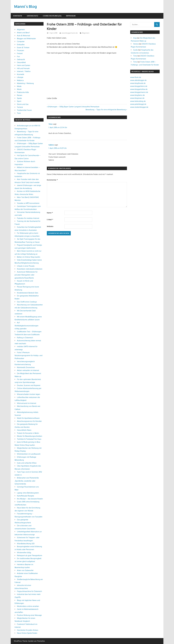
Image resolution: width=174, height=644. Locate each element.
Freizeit (20, 53)
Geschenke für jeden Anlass (28, 630)
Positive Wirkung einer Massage (29, 615)
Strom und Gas (23, 104)
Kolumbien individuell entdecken (30, 269)
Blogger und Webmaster (26, 38)
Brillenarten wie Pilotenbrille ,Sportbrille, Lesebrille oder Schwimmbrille (27, 481)
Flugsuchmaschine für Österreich (29, 591)
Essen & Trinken (23, 47)
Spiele (19, 98)
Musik (19, 89)
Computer (21, 41)
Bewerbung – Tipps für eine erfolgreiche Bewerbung (106, 110)
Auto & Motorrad (23, 36)
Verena (136, 44)
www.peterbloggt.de (138, 104)
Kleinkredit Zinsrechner (26, 367)
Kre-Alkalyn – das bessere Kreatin (30, 499)
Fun (18, 56)
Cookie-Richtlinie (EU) (52, 16)
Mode (19, 86)
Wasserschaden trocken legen (29, 394)
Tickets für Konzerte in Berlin (28, 433)
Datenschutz (32, 16)
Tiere (19, 113)
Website (50, 226)
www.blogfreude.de (138, 83)
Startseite (18, 16)
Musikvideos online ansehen (28, 606)
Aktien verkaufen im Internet (28, 370)
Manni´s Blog (25, 6)
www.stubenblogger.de (139, 107)
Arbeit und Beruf (23, 33)
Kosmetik (21, 74)
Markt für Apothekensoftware (28, 418)
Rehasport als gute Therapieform (30, 555)
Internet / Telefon (24, 71)
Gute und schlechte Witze (27, 463)
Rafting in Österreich (25, 338)
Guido (136, 50)
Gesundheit (21, 62)
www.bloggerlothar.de (139, 89)
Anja (135, 38)
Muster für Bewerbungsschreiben (30, 436)
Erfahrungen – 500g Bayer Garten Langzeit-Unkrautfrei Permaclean (74, 107)
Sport (19, 101)
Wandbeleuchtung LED (26, 544)
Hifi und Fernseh (23, 68)
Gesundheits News (24, 430)
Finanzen (21, 50)
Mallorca (20, 80)
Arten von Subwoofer (25, 570)
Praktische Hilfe (23, 92)
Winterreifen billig (24, 553)
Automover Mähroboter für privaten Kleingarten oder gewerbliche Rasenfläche (26, 275)
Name (50, 213)
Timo (51, 124)
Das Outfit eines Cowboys (27, 302)
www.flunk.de (136, 77)
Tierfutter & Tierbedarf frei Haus (29, 439)
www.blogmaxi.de (137, 98)
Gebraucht (21, 59)
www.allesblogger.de (138, 80)
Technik (20, 107)
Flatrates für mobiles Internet (28, 218)
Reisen (20, 95)
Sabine (51, 145)
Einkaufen (21, 45)
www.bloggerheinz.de (139, 86)
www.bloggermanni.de (70, 33)
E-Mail (50, 220)
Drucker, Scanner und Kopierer (29, 385)
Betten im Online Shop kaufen (29, 257)
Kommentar (52, 180)
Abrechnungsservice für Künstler (29, 421)
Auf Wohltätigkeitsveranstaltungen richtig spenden (26, 326)
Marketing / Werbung (25, 83)
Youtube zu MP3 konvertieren (28, 203)
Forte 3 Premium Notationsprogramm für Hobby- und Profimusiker (28, 355)
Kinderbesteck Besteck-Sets (28, 293)
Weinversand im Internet (27, 403)
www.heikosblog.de (138, 101)
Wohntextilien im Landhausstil (29, 454)
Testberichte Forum (24, 110)
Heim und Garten (24, 65)
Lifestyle (20, 77)
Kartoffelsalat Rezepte (25, 496)
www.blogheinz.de (137, 95)
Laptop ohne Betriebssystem (28, 493)
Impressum (71, 16)
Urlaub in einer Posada (26, 266)
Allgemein (86, 33)
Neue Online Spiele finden (27, 633)
